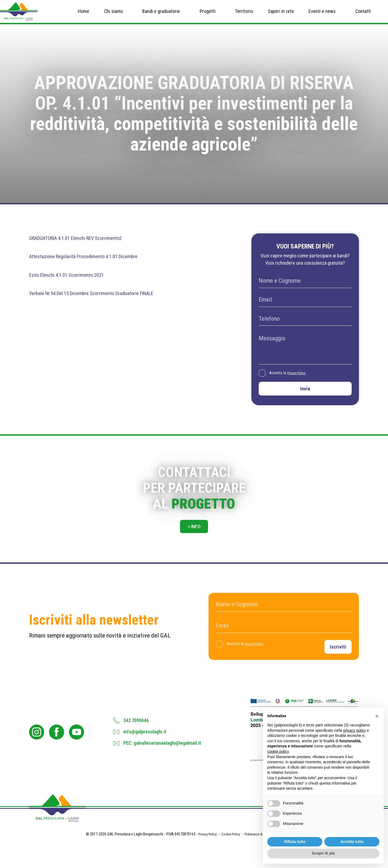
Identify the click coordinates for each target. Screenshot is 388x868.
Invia (305, 399)
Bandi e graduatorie (161, 15)
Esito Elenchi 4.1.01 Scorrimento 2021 (75, 283)
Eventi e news (322, 15)
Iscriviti (336, 663)
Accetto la (291, 382)
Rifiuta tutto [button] (295, 842)
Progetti (208, 15)
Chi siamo (113, 15)
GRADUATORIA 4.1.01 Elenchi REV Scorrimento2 (87, 246)
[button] (377, 716)
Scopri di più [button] (323, 853)
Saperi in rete (281, 15)
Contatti (363, 15)
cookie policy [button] (278, 751)
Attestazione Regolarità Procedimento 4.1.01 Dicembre (97, 265)
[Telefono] (305, 327)
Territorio (244, 15)
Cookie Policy (229, 855)
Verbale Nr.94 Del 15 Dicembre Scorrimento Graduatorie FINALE (107, 301)
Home (84, 15)
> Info (194, 542)
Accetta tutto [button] (352, 842)
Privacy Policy (300, 381)
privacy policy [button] (355, 730)
